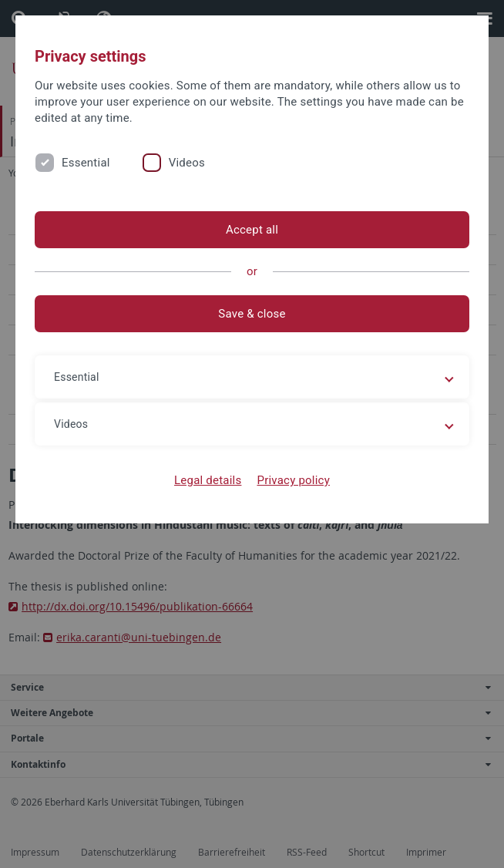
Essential (86, 163)
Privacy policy (293, 480)
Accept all (252, 230)
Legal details (208, 480)
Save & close (252, 314)
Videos (187, 163)
